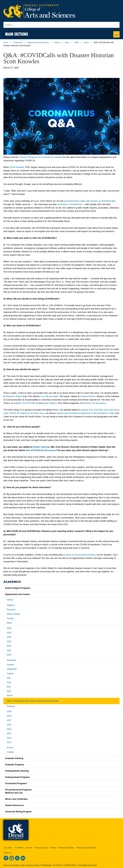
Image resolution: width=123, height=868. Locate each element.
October (10, 665)
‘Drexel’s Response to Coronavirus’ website (41, 157)
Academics (18, 42)
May (9, 687)
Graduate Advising (14, 758)
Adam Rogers (50, 403)
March (10, 696)
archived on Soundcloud (70, 204)
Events (10, 748)
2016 (9, 725)
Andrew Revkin (88, 396)
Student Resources (14, 805)
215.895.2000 (69, 865)
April (9, 691)
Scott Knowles (17, 167)
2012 (9, 742)
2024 (9, 637)
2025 (9, 633)
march (86, 42)
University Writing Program (18, 812)
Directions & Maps (66, 848)
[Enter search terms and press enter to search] (62, 25)
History (57, 42)
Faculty (10, 618)
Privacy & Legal (41, 848)
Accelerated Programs (16, 783)
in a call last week (49, 396)
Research (11, 610)
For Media (19, 848)
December (11, 660)
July (9, 678)
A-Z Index (8, 848)
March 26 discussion (96, 403)
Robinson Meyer (14, 396)
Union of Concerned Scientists (80, 555)
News (67, 42)
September (12, 669)
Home (6, 42)
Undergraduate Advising (17, 771)
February (11, 706)
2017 (9, 720)
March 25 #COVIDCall (27, 403)
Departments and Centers (38, 42)
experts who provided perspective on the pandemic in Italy (85, 413)
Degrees (11, 605)
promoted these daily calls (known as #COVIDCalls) (90, 201)
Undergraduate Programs (17, 777)
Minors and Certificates (16, 799)
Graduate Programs (15, 765)
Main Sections (17, 34)
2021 (9, 650)
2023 (9, 642)
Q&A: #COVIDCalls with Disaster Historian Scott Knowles (33, 701)
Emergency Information (86, 848)
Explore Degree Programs (18, 588)
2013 (9, 738)
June (9, 682)
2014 (9, 734)
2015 (9, 729)
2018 (9, 716)
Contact (10, 752)
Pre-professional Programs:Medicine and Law (19, 791)
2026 (9, 628)
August (10, 673)
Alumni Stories (13, 614)
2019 (9, 711)
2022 (9, 646)
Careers (29, 848)
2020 (76, 42)
